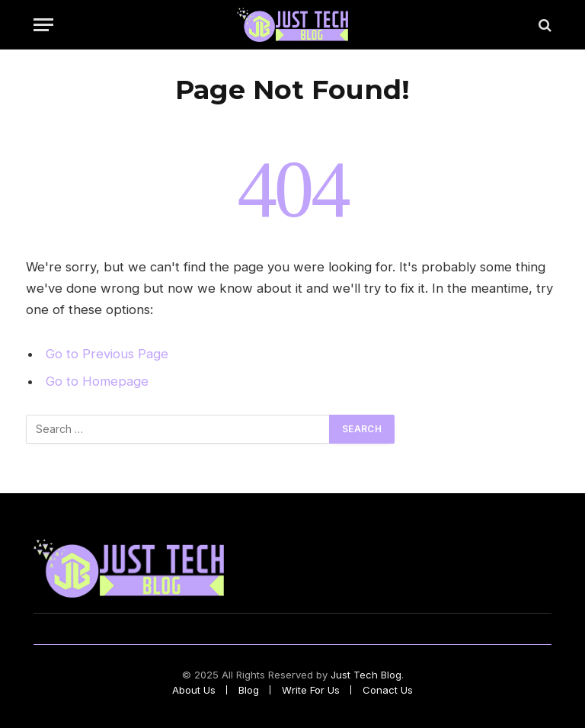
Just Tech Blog (366, 675)
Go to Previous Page (107, 354)
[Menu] (43, 25)
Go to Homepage (97, 381)
